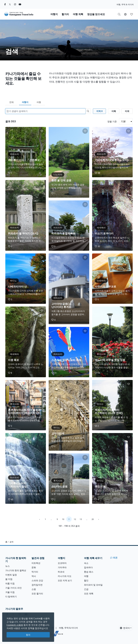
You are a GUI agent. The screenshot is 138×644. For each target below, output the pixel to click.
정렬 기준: (112, 121)
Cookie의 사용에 (15, 625)
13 (81, 519)
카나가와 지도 (65, 576)
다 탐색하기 (11, 597)
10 (63, 519)
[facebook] (5, 4)
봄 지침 (9, 579)
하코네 (61, 572)
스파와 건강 (37, 580)
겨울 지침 (10, 592)
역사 (34, 576)
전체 (11, 102)
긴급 (86, 589)
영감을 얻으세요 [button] (96, 14)
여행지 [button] (54, 14)
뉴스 (8, 566)
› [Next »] (99, 519)
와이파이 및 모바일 (93, 585)
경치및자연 (37, 585)
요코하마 (62, 563)
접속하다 (88, 567)
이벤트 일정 (11, 575)
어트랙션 (36, 563)
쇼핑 (34, 589)
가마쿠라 (62, 567)
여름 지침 (10, 583)
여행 (39, 102)
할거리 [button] (65, 14)
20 (93, 519)
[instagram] (15, 4)
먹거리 (35, 572)
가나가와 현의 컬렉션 (16, 570)
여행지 (25, 102)
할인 (86, 580)
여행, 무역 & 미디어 (125, 4)
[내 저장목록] (132, 14)
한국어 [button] (125, 628)
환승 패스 (89, 572)
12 (75, 519)
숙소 (86, 563)
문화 (34, 567)
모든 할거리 (37, 594)
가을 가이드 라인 (14, 588)
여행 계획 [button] (78, 14)
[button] (125, 14)
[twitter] (10, 4)
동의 (28, 635)
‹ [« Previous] (39, 519)
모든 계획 (89, 594)
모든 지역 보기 (65, 580)
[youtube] (20, 4)
